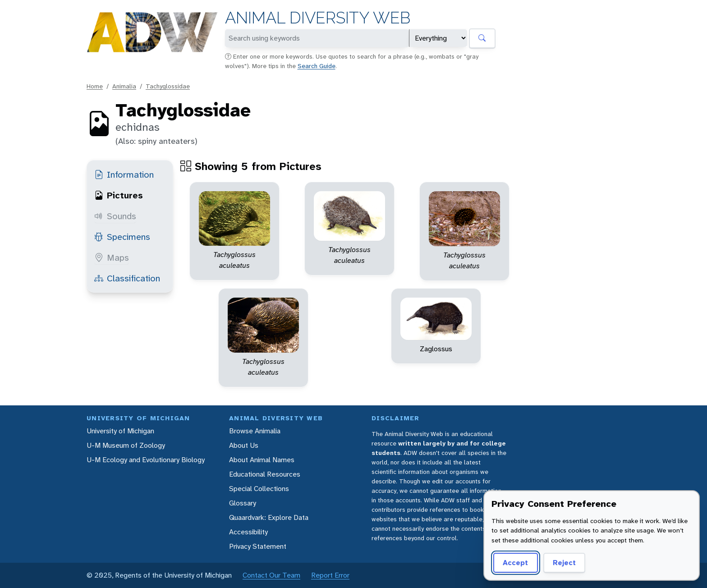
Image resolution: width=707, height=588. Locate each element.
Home (95, 86)
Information (124, 175)
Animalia (124, 86)
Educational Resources (265, 474)
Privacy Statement (258, 546)
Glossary (243, 503)
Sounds (115, 216)
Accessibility (248, 532)
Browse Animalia (255, 431)
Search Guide (317, 66)
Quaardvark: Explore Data (269, 517)
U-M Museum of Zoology (126, 445)
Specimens (122, 237)
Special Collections (259, 489)
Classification (127, 278)
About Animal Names (262, 460)
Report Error (330, 575)
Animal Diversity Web (318, 18)
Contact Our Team (271, 575)
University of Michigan (120, 431)
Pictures (119, 195)
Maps (112, 257)
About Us (244, 445)
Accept (515, 563)
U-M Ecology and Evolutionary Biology (146, 460)
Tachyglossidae (168, 86)
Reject (564, 563)
